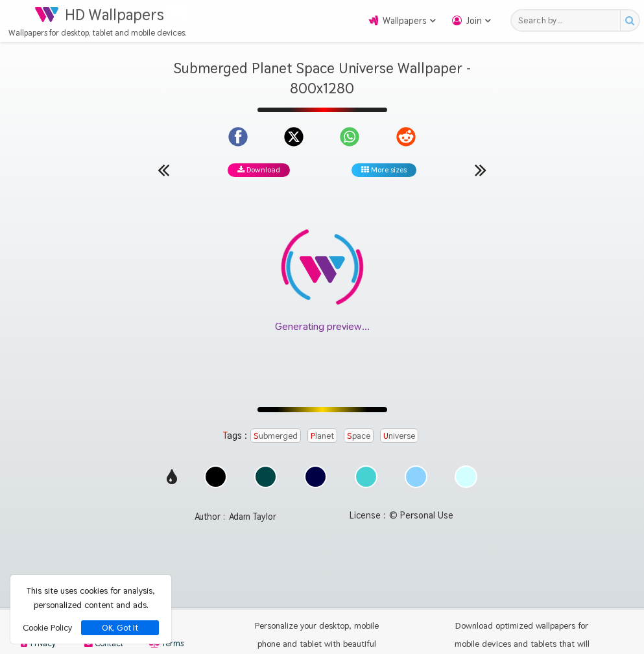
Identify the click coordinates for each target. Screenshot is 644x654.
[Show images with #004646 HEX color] (266, 485)
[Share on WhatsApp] (350, 137)
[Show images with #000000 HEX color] (216, 485)
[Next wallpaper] (481, 170)
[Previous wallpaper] (163, 170)
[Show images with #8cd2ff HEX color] (416, 485)
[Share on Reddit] (406, 137)
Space (359, 436)
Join (474, 21)
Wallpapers (405, 21)
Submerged (276, 436)
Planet (322, 436)
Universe (399, 436)
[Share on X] (294, 137)
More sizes (384, 170)
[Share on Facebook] (238, 137)
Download (259, 170)
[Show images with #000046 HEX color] (316, 485)
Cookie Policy (47, 627)
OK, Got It (120, 628)
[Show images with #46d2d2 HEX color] (366, 485)
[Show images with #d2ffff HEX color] (466, 485)
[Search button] (629, 20)
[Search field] (569, 20)
